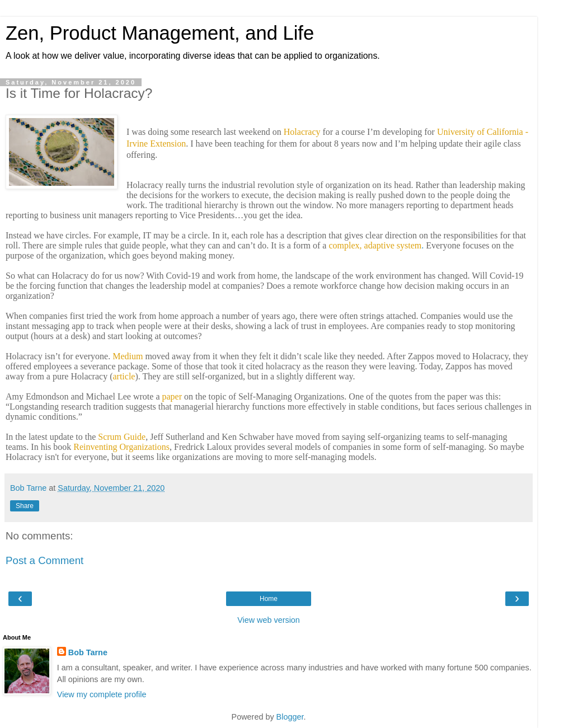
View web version (269, 620)
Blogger (290, 717)
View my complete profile (102, 694)
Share (25, 506)
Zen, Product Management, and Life (160, 33)
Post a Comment (44, 560)
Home (269, 599)
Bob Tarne (88, 652)
